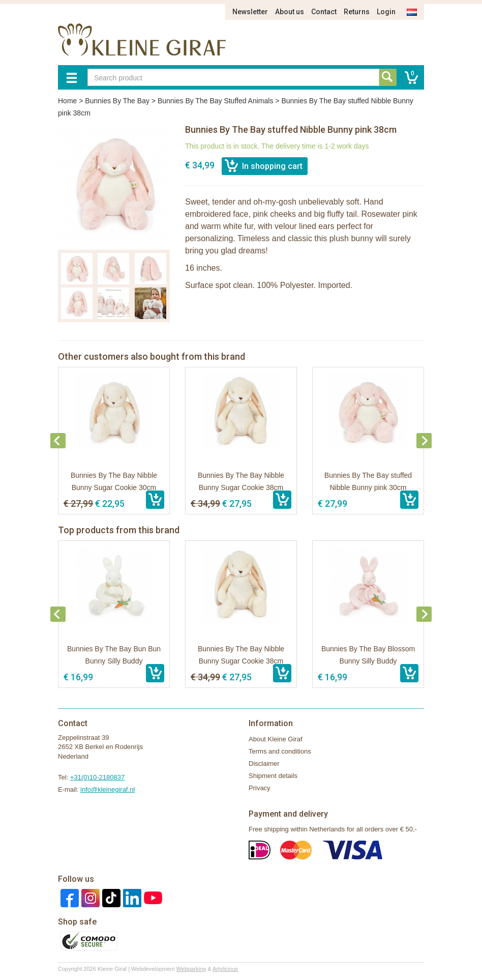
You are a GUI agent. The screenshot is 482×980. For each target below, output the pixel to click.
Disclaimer (264, 763)
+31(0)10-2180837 (97, 777)
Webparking (191, 969)
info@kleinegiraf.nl (108, 789)
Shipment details (273, 776)
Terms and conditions (280, 751)
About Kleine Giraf (276, 739)
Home (67, 101)
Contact (324, 12)
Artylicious (225, 969)
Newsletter (250, 12)
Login (386, 12)
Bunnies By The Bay (117, 101)
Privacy (260, 788)
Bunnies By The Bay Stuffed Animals (216, 101)
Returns (357, 12)
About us (290, 12)
